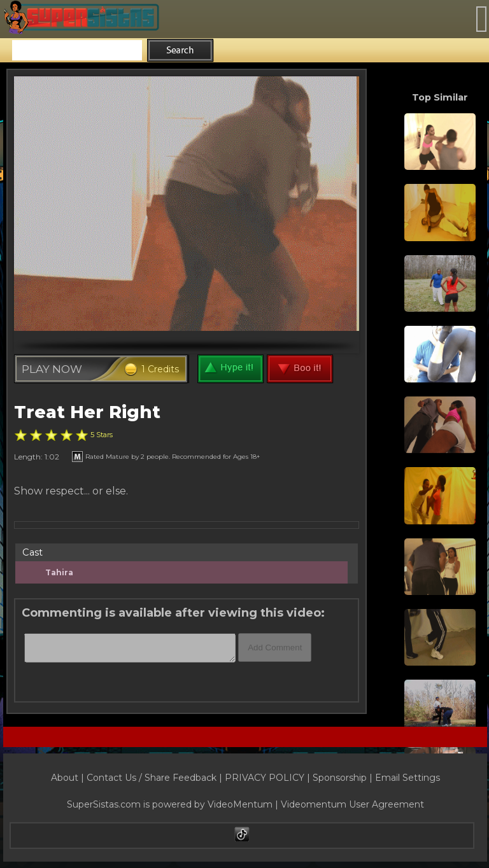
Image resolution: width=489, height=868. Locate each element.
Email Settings (407, 778)
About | (69, 778)
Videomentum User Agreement (352, 804)
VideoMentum (240, 804)
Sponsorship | (344, 778)
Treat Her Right (87, 412)
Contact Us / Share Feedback (152, 778)
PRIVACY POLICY (265, 778)
